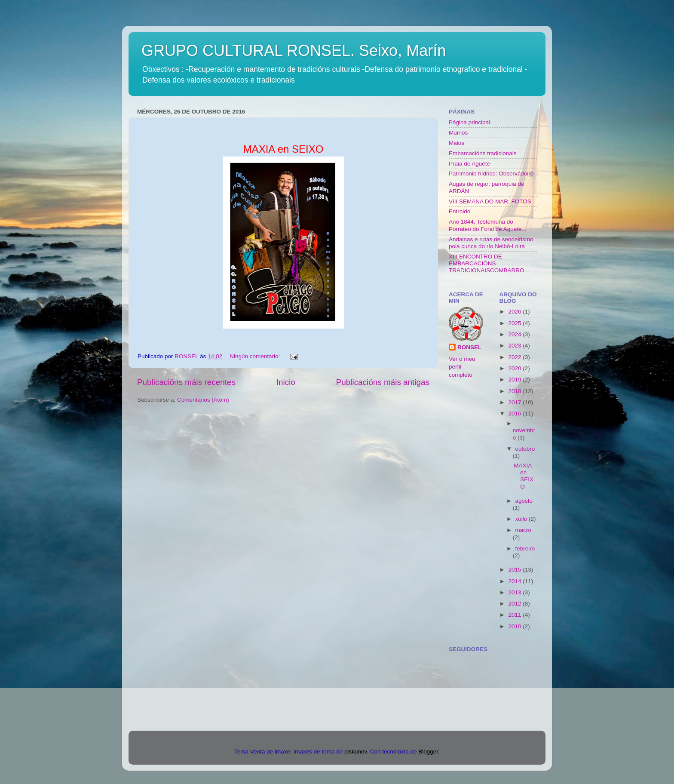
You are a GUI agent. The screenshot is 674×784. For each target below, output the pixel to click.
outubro (525, 449)
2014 (515, 581)
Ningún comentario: (256, 356)
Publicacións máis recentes (186, 382)
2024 (515, 334)
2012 (515, 604)
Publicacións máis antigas (383, 382)
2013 (515, 592)
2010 (515, 626)
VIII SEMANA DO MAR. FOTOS (490, 201)
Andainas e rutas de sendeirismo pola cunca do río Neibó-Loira (491, 243)
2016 (515, 414)
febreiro (525, 549)
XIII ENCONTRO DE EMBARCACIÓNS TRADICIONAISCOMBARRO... (489, 263)
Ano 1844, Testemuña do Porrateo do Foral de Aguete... (488, 225)
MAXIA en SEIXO (524, 476)
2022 (515, 357)
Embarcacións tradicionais (483, 153)
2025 (515, 323)
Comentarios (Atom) (203, 400)
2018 (515, 391)
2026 (515, 312)
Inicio (286, 382)
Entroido (460, 211)
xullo (522, 519)
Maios (456, 143)
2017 (515, 402)
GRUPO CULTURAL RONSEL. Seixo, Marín (294, 51)
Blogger (428, 752)
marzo (524, 530)
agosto (524, 501)
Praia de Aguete (469, 164)
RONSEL (469, 347)
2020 (515, 368)
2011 (515, 615)
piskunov (355, 752)
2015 (515, 570)
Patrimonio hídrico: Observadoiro (491, 174)
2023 (515, 346)
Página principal (469, 122)
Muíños (458, 133)
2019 (515, 380)
